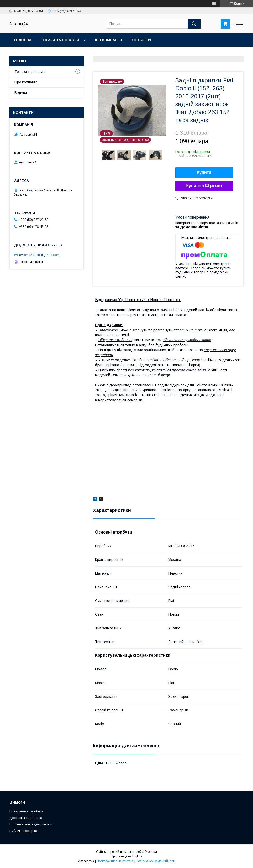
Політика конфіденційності (31, 824)
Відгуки (21, 93)
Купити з (204, 186)
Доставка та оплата (26, 818)
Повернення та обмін (26, 811)
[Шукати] (194, 24)
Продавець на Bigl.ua (126, 856)
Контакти (141, 40)
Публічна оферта (23, 831)
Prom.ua (151, 852)
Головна (23, 40)
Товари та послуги (60, 40)
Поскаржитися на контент (115, 861)
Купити (204, 172)
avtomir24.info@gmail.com (39, 255)
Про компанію (108, 40)
